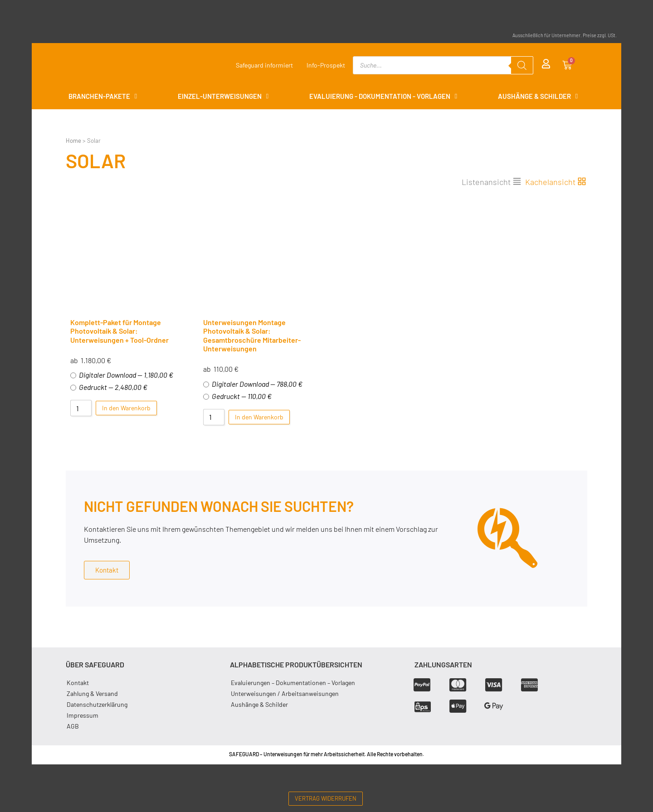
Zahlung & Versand (92, 693)
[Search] (522, 65)
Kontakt (78, 683)
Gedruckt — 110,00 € (237, 396)
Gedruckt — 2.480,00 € (109, 387)
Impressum (83, 715)
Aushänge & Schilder (259, 704)
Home (73, 141)
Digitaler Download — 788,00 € (253, 384)
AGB (73, 726)
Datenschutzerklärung (97, 704)
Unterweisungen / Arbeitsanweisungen (285, 693)
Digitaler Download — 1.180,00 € (122, 375)
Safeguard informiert (264, 65)
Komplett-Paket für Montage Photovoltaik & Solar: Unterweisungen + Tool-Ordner (119, 331)
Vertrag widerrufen (326, 798)
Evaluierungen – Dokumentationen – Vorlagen (293, 683)
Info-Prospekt (326, 65)
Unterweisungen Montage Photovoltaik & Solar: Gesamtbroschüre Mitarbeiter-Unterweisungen (252, 335)
